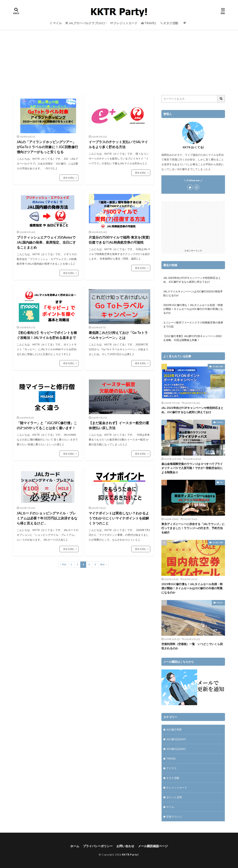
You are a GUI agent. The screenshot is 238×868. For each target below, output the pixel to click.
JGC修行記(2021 (176, 749)
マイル (170, 807)
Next (103, 565)
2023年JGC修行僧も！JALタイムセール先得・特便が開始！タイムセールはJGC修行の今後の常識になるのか (193, 309)
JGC (221, 482)
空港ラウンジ (174, 817)
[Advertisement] (119, 58)
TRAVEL (220, 422)
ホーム (75, 846)
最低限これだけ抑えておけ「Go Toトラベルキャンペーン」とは (118, 335)
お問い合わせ (125, 846)
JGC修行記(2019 (176, 739)
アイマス (171, 768)
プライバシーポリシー (98, 846)
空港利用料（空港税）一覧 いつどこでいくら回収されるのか (192, 646)
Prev (64, 565)
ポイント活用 (174, 797)
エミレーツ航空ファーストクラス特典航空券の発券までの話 (193, 324)
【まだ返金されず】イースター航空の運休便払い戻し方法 (119, 425)
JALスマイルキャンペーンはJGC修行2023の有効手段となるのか (193, 293)
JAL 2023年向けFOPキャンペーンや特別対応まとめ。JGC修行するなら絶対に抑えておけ (192, 280)
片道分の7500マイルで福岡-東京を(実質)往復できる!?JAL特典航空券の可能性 (119, 240)
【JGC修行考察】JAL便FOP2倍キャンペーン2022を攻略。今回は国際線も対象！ (192, 338)
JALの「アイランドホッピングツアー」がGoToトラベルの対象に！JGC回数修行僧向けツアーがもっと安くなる (47, 147)
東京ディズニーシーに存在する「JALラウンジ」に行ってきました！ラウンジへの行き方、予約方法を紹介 (193, 528)
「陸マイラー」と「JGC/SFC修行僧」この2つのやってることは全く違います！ (47, 425)
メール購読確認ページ (153, 846)
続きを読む (69, 178)
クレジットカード (177, 788)
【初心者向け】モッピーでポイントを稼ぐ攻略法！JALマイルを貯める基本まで (47, 335)
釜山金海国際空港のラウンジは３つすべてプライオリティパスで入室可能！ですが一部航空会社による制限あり (192, 468)
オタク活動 (173, 778)
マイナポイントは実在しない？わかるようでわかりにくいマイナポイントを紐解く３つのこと (119, 518)
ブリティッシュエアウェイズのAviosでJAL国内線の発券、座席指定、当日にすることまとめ (46, 242)
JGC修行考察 (218, 366)
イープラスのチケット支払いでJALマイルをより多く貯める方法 (118, 144)
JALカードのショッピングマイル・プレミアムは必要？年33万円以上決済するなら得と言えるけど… (47, 518)
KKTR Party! (130, 855)
